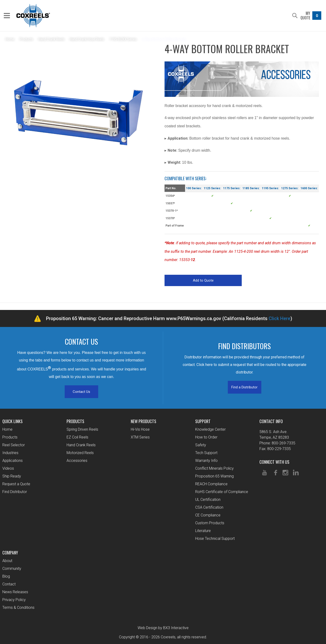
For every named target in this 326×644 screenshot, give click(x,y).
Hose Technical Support (215, 539)
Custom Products (210, 523)
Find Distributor (15, 492)
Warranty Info (206, 461)
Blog (6, 576)
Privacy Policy (14, 600)
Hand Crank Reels (81, 445)
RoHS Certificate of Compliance (222, 492)
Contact (9, 584)
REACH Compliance (211, 484)
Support (203, 421)
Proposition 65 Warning (214, 476)
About (7, 561)
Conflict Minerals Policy (214, 468)
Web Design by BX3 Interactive (163, 628)
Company (10, 553)
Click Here (279, 318)
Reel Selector (14, 445)
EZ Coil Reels (77, 437)
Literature (203, 531)
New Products (144, 421)
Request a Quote (16, 484)
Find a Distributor (244, 387)
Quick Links (13, 421)
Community (12, 569)
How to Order (206, 437)
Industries (10, 453)
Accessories (77, 461)
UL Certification (208, 500)
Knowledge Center (210, 429)
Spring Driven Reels (82, 429)
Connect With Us (274, 462)
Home (7, 429)
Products (10, 437)
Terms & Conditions (18, 608)
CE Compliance (208, 515)
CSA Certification (209, 507)
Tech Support (206, 453)
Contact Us (81, 392)
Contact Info (271, 421)
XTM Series (140, 437)
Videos (8, 468)
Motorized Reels (80, 453)
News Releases (15, 592)
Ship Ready (12, 476)
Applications (13, 461)
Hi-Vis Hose (140, 429)
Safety (201, 445)
